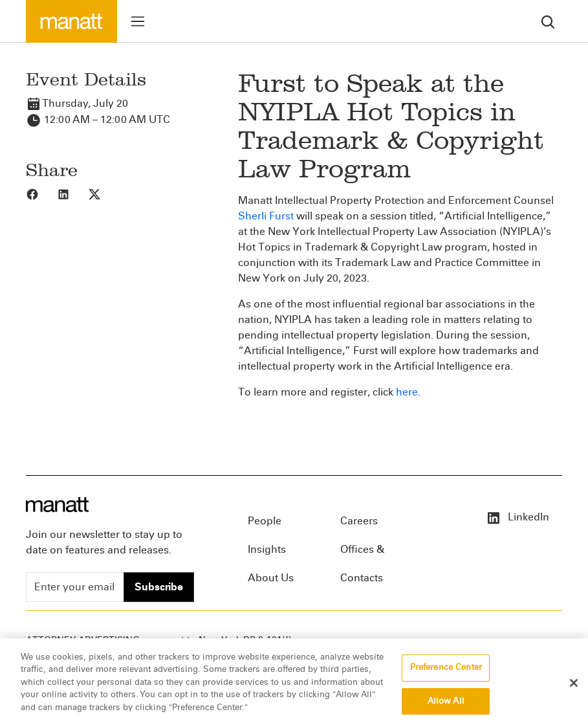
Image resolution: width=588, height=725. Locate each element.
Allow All (446, 708)
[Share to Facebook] (41, 194)
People (265, 521)
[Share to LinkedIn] (72, 194)
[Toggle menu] (138, 21)
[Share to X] (103, 194)
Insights (267, 549)
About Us (271, 578)
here (407, 392)
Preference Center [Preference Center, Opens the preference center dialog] (446, 675)
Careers (359, 521)
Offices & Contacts (362, 553)
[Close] (574, 690)
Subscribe (159, 587)
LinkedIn (517, 517)
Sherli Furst (266, 216)
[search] (548, 21)
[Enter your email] (75, 587)
